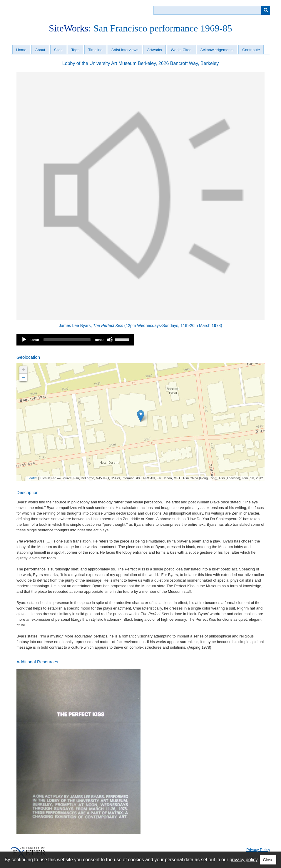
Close (268, 860)
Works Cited (181, 50)
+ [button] (23, 370)
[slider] (67, 340)
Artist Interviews (125, 50)
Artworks (154, 50)
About (40, 50)
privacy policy (244, 860)
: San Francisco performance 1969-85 (140, 28)
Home (21, 50)
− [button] (23, 378)
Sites (58, 50)
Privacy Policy (258, 850)
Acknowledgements (217, 50)
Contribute (251, 50)
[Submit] (266, 10)
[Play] (24, 340)
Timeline (95, 50)
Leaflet (32, 478)
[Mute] (110, 340)
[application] (75, 340)
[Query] (212, 10)
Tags (75, 50)
